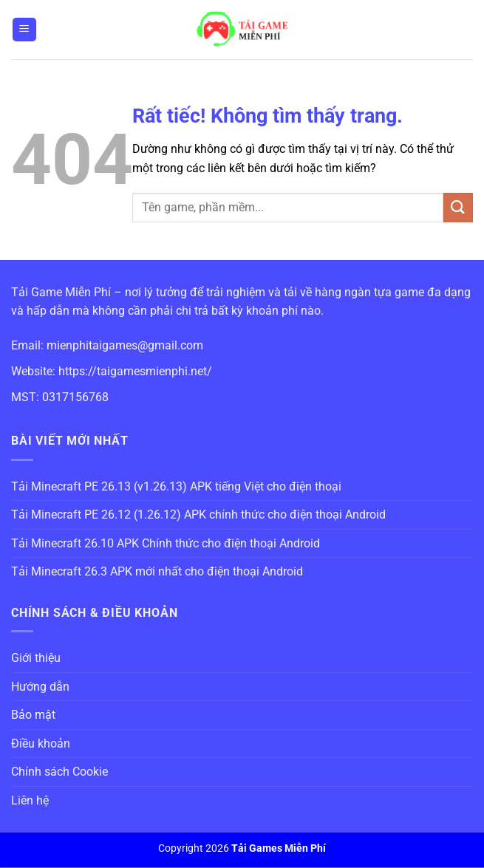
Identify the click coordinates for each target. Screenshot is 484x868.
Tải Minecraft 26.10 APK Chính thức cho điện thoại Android (166, 543)
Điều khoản (41, 744)
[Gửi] (458, 207)
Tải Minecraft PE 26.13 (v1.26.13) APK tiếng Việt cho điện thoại (176, 486)
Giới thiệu (36, 658)
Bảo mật (33, 715)
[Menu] (24, 30)
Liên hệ (30, 800)
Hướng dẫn (40, 687)
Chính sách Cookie (59, 772)
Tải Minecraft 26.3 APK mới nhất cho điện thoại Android (157, 571)
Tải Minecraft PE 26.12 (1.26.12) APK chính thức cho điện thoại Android (198, 515)
